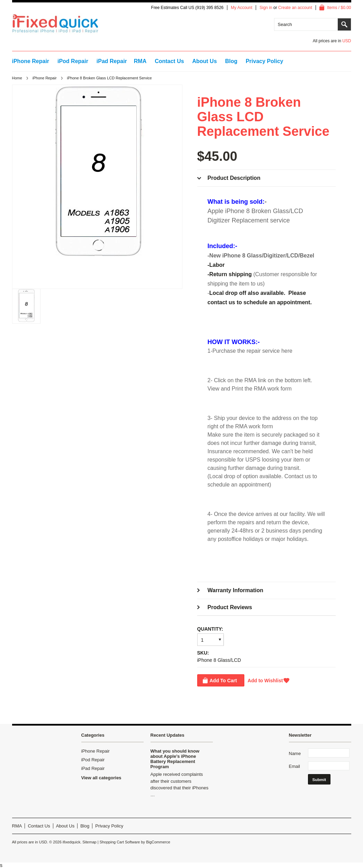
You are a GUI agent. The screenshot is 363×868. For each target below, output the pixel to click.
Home (17, 78)
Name (295, 753)
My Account (242, 8)
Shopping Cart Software (120, 842)
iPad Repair (112, 61)
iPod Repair (73, 61)
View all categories (101, 778)
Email (295, 766)
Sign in (266, 8)
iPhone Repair (31, 61)
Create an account (295, 8)
